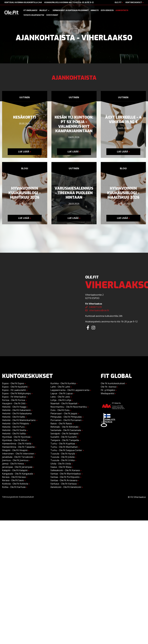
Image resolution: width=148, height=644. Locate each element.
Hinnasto (95, 10)
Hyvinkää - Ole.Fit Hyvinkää (16, 437)
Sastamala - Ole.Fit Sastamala (66, 430)
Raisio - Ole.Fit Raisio (61, 423)
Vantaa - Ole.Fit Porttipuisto (65, 477)
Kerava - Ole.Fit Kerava (14, 477)
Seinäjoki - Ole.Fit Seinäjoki (64, 434)
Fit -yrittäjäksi (109, 390)
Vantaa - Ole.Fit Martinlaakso (66, 474)
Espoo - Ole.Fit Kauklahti (15, 387)
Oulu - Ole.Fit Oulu (60, 410)
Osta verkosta (107, 10)
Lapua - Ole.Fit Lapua (61, 393)
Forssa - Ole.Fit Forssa (14, 400)
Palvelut (43, 10)
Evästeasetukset (26, 497)
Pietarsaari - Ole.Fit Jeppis (64, 413)
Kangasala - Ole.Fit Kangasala (17, 474)
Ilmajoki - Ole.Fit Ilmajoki (15, 450)
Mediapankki (108, 393)
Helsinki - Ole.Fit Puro (13, 427)
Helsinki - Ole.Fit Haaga (14, 407)
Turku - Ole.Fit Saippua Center (66, 450)
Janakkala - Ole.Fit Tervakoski (18, 457)
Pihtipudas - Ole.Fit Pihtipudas (66, 417)
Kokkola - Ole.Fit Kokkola (15, 484)
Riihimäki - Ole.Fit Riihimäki (64, 427)
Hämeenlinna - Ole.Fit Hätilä (17, 444)
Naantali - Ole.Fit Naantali (64, 403)
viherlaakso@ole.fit (97, 310)
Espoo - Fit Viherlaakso (14, 397)
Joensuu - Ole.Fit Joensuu (15, 460)
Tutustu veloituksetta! (34, 15)
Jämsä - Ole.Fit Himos (13, 464)
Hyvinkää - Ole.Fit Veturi (15, 440)
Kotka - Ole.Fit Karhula (14, 487)
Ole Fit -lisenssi (109, 387)
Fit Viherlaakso (30, 10)
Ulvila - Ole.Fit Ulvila (61, 464)
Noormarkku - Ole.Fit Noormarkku (69, 407)
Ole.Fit (119, 2)
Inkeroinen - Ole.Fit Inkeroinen (18, 454)
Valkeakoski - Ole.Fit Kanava (65, 470)
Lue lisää (25, 152)
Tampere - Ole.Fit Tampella (65, 440)
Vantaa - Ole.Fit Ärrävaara (64, 480)
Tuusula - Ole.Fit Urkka (62, 460)
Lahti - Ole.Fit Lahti (60, 387)
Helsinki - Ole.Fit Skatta (14, 430)
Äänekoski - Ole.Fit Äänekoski (66, 487)
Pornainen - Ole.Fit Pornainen (66, 420)
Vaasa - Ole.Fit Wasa (61, 467)
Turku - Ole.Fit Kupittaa (63, 444)
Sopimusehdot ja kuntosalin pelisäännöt (71, 10)
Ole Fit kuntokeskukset (114, 383)
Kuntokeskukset (135, 2)
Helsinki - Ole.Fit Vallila (14, 434)
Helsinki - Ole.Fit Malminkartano (19, 420)
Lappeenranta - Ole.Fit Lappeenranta (70, 390)
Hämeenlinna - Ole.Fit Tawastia (18, 447)
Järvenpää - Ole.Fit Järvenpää (17, 467)
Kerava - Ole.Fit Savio (13, 480)
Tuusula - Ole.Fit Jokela (62, 457)
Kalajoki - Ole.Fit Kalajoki (15, 470)
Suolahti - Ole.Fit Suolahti (64, 437)
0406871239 (93, 307)
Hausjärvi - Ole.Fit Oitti (14, 403)
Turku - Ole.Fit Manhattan (64, 447)
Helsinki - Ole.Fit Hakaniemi (16, 410)
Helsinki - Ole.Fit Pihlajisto (16, 423)
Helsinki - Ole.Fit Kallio (14, 417)
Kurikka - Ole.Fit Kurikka (63, 383)
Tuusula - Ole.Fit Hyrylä (63, 454)
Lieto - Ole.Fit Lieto (60, 397)
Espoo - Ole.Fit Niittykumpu (16, 393)
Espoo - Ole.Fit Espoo (13, 383)
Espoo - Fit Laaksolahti (14, 390)
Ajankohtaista (122, 10)
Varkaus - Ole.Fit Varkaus (64, 484)
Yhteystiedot (52, 15)
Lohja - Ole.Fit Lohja (61, 400)
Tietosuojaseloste (10, 497)
